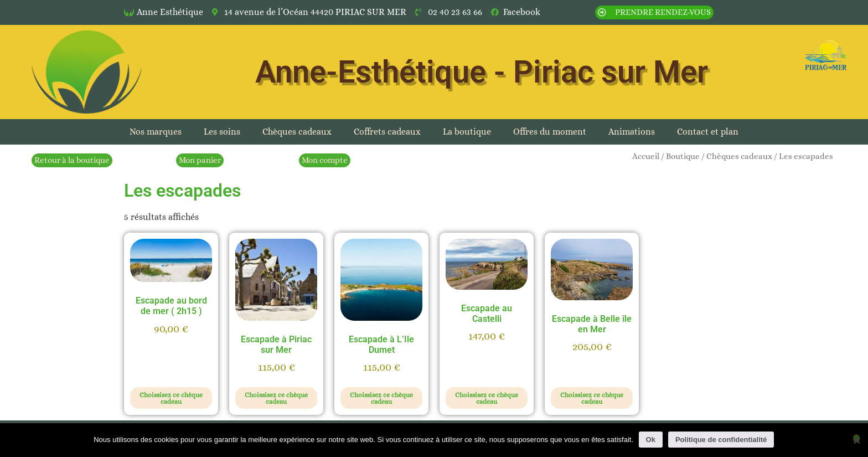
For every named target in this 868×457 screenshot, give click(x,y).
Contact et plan (708, 132)
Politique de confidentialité (721, 440)
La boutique (467, 132)
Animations (632, 132)
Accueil (646, 156)
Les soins (222, 132)
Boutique (683, 156)
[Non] (856, 438)
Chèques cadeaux (297, 132)
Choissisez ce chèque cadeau (171, 398)
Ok (651, 440)
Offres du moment (550, 132)
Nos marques (156, 132)
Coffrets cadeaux (387, 132)
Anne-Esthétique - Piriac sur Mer (482, 72)
